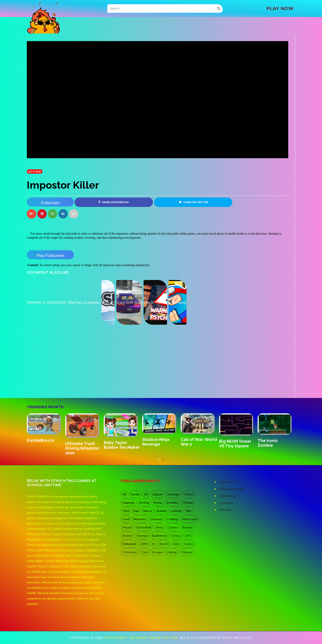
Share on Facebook (114, 202)
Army (159, 527)
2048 (144, 544)
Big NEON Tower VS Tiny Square (235, 444)
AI (154, 544)
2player (158, 494)
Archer (127, 536)
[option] (46, 428)
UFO (188, 536)
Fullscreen (50, 203)
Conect (173, 527)
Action (35, 172)
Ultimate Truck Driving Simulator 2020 (83, 448)
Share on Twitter (193, 202)
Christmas (130, 552)
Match (148, 511)
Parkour (187, 552)
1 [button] (159, 462)
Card (126, 519)
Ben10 (164, 544)
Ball (136, 511)
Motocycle (190, 519)
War (189, 511)
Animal (161, 511)
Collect (189, 494)
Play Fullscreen (50, 256)
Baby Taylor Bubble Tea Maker (122, 445)
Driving (144, 502)
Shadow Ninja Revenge (156, 442)
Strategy (173, 494)
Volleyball (129, 544)
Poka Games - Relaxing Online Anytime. (142, 638)
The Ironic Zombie (268, 443)
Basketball (144, 527)
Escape (157, 552)
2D (146, 494)
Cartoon (156, 519)
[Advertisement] (60, 385)
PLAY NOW (280, 8)
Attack (127, 527)
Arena (158, 502)
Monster (140, 519)
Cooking (172, 519)
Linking (172, 552)
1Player (188, 502)
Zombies (172, 502)
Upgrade (129, 502)
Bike (176, 544)
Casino (189, 544)
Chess (176, 536)
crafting (176, 511)
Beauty (187, 527)
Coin (145, 552)
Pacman (142, 536)
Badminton (160, 536)
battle (135, 494)
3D (125, 494)
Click (126, 511)
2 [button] (163, 462)
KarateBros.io (40, 440)
